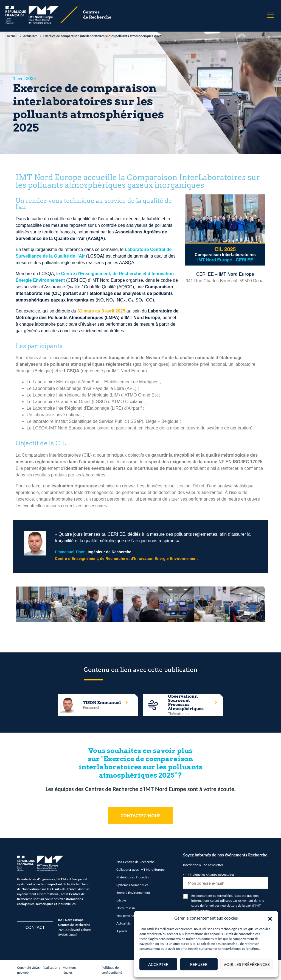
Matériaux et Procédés (133, 877)
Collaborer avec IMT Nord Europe (140, 869)
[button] (270, 918)
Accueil (12, 36)
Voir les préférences (247, 964)
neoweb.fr (24, 972)
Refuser (199, 964)
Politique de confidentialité (112, 970)
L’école (121, 900)
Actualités (30, 36)
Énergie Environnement (133, 893)
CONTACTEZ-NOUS (140, 815)
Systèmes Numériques (132, 885)
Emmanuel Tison (70, 552)
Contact (35, 927)
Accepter (158, 964)
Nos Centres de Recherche (135, 862)
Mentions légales (69, 970)
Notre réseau (126, 908)
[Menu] (270, 15)
